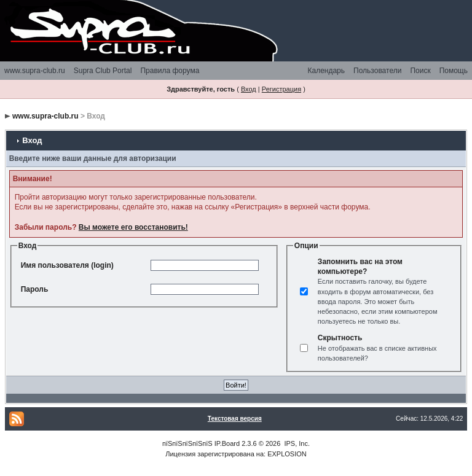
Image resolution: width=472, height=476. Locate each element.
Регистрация (281, 89)
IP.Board (227, 443)
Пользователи (377, 71)
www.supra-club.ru (35, 71)
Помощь (454, 71)
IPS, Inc (296, 443)
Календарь (326, 71)
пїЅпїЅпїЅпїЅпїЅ (187, 443)
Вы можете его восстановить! (133, 227)
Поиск (420, 71)
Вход (249, 89)
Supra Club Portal (103, 71)
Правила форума (170, 71)
